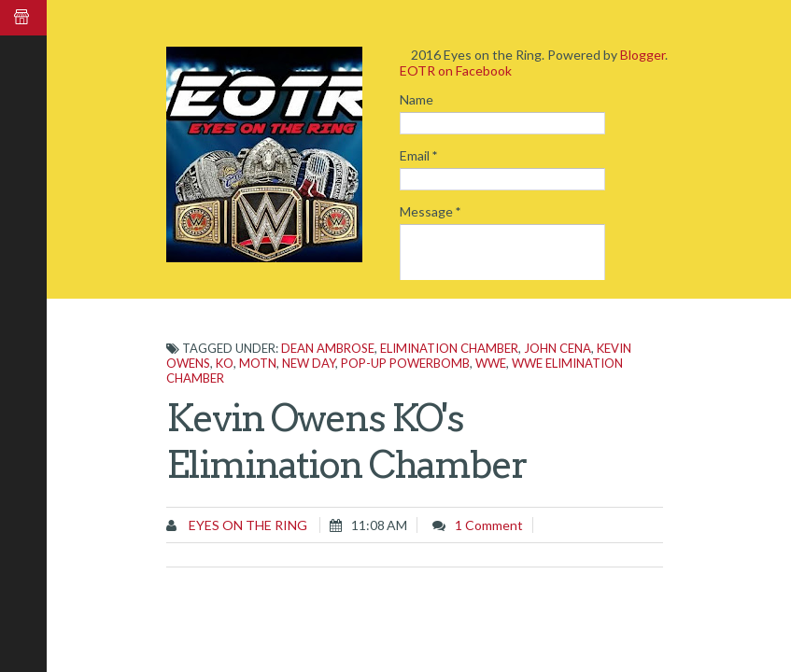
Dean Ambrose (328, 348)
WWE (491, 363)
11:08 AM (379, 525)
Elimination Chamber (449, 348)
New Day (309, 363)
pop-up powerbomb (405, 363)
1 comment (489, 525)
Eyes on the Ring (247, 525)
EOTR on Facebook (456, 70)
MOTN (258, 363)
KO (225, 363)
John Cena (558, 348)
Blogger (643, 55)
